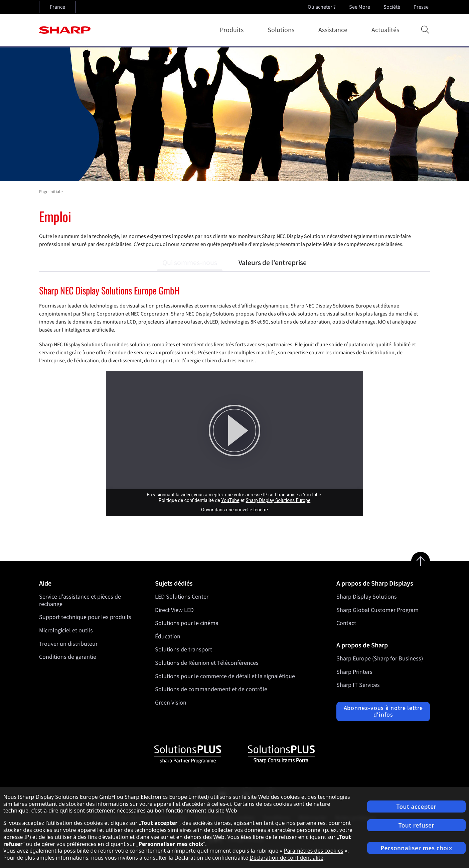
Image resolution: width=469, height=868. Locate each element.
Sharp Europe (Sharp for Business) (380, 659)
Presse (422, 7)
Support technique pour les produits (85, 617)
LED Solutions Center (182, 597)
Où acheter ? (322, 7)
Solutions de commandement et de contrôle (211, 689)
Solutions (282, 30)
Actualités (385, 30)
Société (393, 7)
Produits (233, 30)
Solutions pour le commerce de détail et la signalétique (225, 676)
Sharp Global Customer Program (377, 610)
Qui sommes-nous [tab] (190, 263)
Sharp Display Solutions (367, 597)
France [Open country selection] (57, 7)
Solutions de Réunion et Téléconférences (207, 663)
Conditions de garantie (68, 657)
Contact (346, 623)
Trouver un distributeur (68, 644)
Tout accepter (416, 807)
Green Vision (171, 703)
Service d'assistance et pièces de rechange (80, 600)
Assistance (334, 30)
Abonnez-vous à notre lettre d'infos (383, 711)
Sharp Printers (354, 672)
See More (360, 7)
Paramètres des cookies (314, 851)
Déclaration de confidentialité (286, 858)
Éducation (168, 637)
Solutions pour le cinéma (187, 623)
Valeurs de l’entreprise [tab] (273, 263)
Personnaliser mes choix (416, 848)
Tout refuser (417, 825)
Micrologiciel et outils (66, 631)
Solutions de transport (184, 650)
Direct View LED (174, 610)
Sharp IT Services (358, 685)
